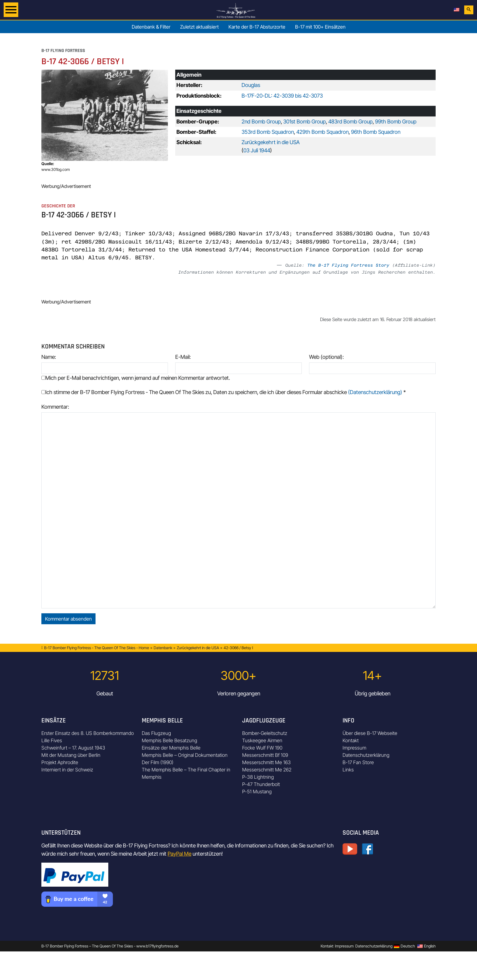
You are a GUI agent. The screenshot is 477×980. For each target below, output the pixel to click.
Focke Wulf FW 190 (262, 748)
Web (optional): (326, 357)
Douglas (251, 85)
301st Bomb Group (305, 121)
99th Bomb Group (396, 121)
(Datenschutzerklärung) (375, 392)
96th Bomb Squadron (376, 132)
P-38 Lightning (258, 777)
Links (348, 770)
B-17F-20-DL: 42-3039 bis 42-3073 (282, 96)
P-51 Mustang (257, 791)
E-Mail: (183, 357)
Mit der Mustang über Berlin (71, 755)
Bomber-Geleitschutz (265, 733)
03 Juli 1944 (257, 150)
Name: (49, 357)
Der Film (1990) (158, 762)
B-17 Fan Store (358, 762)
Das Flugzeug (156, 733)
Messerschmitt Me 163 (266, 762)
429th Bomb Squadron (322, 132)
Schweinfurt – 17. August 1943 (73, 748)
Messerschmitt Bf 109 (265, 755)
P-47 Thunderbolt (261, 784)
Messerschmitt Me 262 (267, 770)
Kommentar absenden (68, 619)
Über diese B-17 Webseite (370, 733)
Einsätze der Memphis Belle (171, 748)
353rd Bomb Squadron (268, 132)
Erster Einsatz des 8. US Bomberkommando (88, 733)
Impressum (354, 748)
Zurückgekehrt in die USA (271, 142)
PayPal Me (179, 854)
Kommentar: (55, 407)
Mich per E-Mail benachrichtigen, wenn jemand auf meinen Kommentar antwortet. (136, 378)
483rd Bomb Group (350, 121)
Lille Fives (52, 740)
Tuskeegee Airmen (262, 740)
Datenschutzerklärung (366, 755)
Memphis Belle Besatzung (169, 740)
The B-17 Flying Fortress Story (348, 265)
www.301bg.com (56, 170)
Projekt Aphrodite (60, 762)
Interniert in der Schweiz (67, 770)
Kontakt (351, 740)
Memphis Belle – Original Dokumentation (185, 755)
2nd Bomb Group (261, 121)
